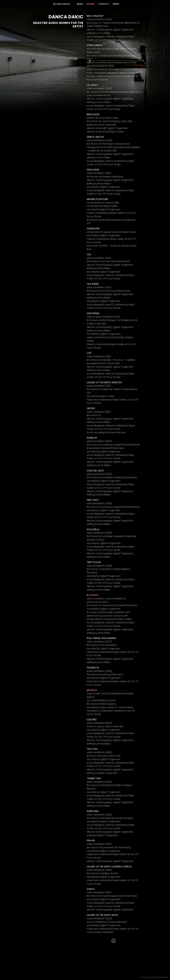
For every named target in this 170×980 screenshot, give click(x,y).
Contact (104, 4)
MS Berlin (92, 690)
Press (116, 4)
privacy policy (163, 977)
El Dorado (93, 595)
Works (91, 4)
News (80, 4)
